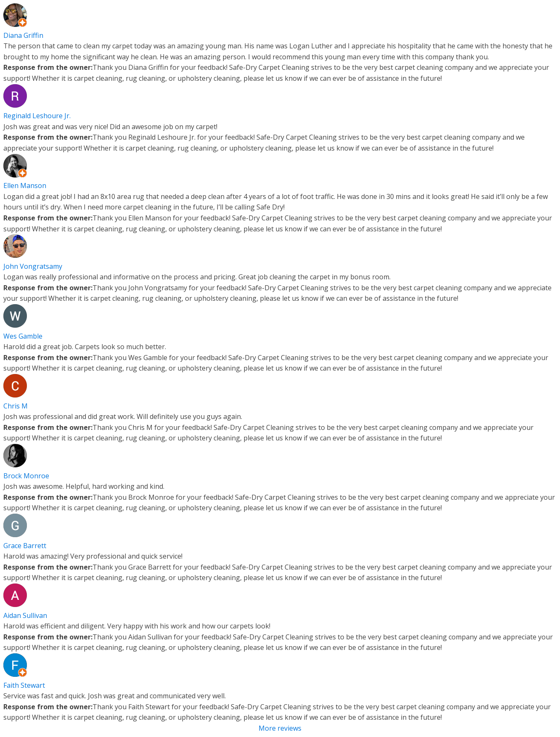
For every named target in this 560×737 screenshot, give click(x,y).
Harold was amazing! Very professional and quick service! (93, 556)
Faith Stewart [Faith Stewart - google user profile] (24, 685)
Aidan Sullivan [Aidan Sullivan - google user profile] (25, 615)
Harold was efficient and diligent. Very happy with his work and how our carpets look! (137, 626)
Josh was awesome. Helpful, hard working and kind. (84, 486)
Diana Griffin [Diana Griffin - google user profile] (23, 35)
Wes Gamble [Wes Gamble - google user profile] (23, 336)
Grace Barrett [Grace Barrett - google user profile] (25, 546)
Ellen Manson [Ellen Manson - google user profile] (25, 186)
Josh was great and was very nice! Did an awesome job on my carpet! (110, 127)
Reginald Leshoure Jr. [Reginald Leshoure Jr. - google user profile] (37, 116)
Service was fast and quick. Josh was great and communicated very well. (115, 696)
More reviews (280, 728)
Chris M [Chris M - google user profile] (16, 406)
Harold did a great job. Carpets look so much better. (85, 347)
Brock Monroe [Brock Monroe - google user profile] (26, 476)
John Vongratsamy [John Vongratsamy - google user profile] (33, 266)
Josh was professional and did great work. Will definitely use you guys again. (123, 416)
